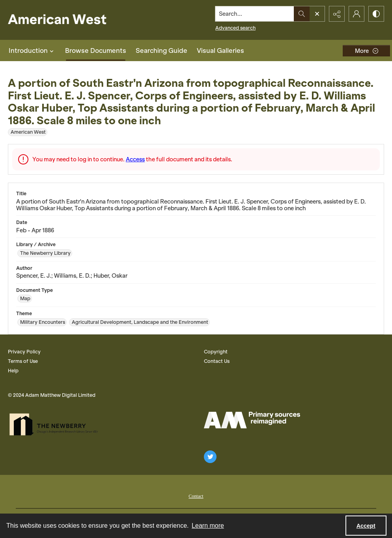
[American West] (71, 20)
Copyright (216, 352)
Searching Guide (161, 50)
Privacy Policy (24, 352)
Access (135, 159)
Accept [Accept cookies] (366, 526)
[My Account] (357, 14)
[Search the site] (255, 14)
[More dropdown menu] (366, 51)
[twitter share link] (210, 457)
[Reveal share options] (337, 14)
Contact (196, 496)
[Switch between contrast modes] (376, 14)
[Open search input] (317, 14)
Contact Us (217, 361)
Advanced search (235, 28)
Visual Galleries (220, 50)
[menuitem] (196, 495)
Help (13, 371)
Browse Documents (96, 50)
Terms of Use (23, 361)
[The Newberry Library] (56, 424)
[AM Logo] (252, 420)
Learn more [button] (208, 526)
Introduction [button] (32, 50)
